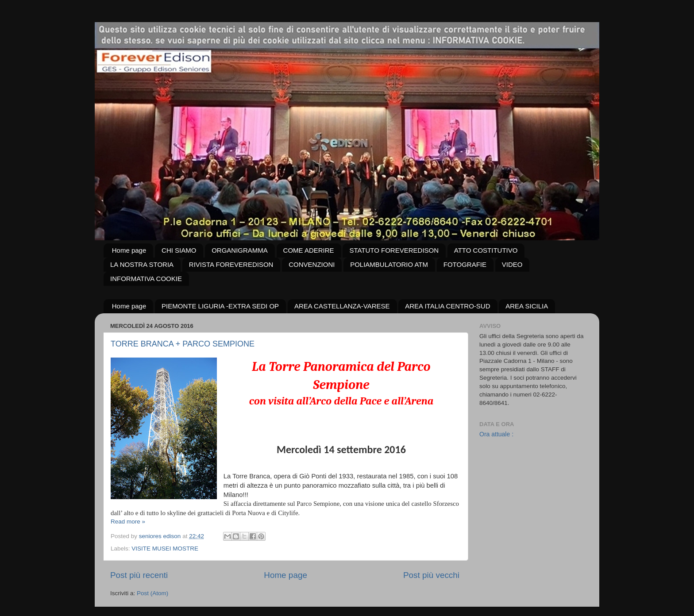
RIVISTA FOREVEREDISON (231, 264)
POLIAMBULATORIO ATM (389, 264)
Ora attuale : (496, 434)
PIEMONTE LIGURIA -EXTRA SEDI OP (220, 306)
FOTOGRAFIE (465, 264)
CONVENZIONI (312, 264)
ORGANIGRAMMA (240, 250)
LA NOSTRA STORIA (142, 264)
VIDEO (512, 264)
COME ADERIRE (309, 250)
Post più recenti (139, 575)
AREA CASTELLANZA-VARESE (342, 306)
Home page (129, 250)
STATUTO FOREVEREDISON (394, 250)
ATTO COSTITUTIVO (486, 250)
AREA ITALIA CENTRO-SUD (447, 306)
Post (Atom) (152, 593)
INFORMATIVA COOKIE (146, 279)
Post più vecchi (431, 575)
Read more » (128, 522)
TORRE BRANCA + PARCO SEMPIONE (183, 344)
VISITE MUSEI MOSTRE (165, 549)
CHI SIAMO (179, 250)
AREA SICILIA (527, 306)
